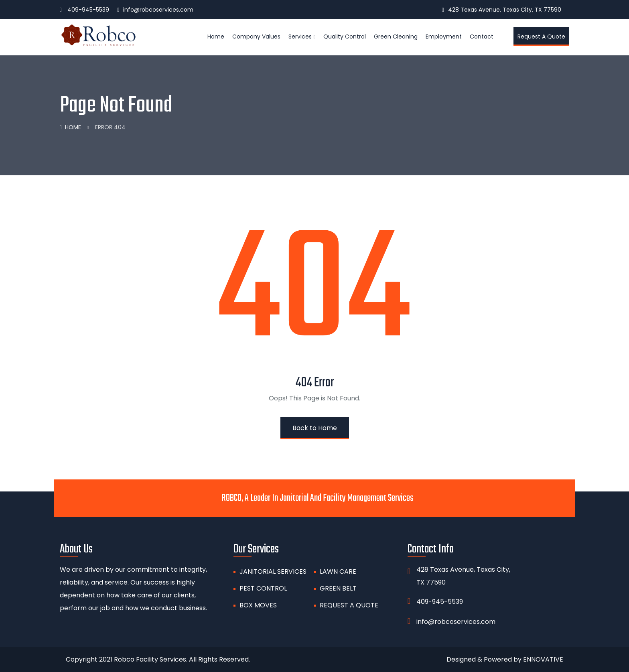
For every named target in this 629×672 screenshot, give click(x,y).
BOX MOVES (258, 605)
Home (216, 37)
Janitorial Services (273, 572)
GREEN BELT (338, 588)
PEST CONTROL (263, 588)
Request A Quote (349, 605)
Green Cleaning (396, 37)
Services (300, 37)
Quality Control (345, 37)
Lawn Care (338, 572)
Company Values (256, 37)
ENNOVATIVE (543, 659)
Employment (444, 37)
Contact (482, 37)
